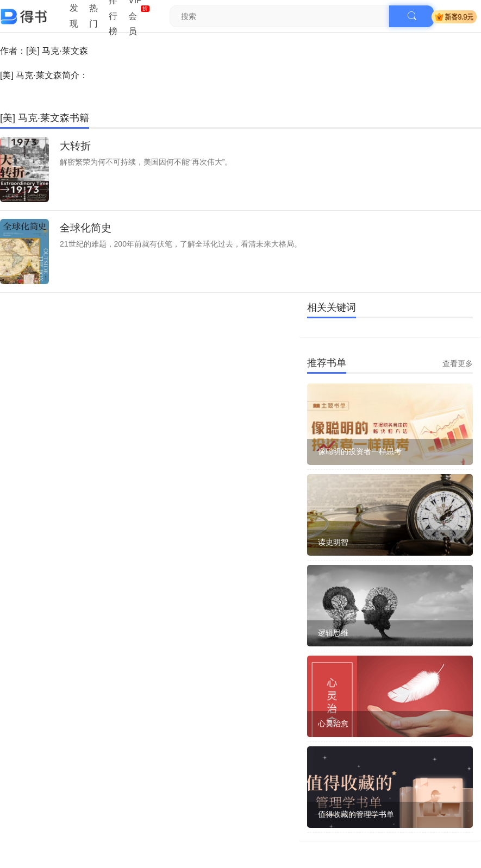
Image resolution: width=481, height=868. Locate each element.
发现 (74, 16)
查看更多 (458, 363)
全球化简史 (86, 228)
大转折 (75, 146)
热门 (93, 16)
